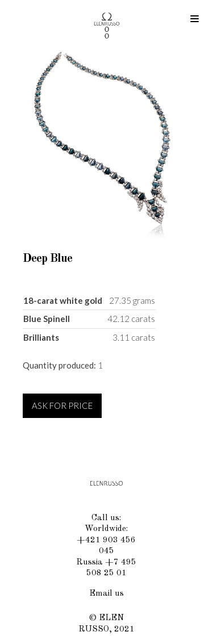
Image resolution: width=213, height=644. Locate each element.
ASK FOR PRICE (62, 405)
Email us (106, 594)
